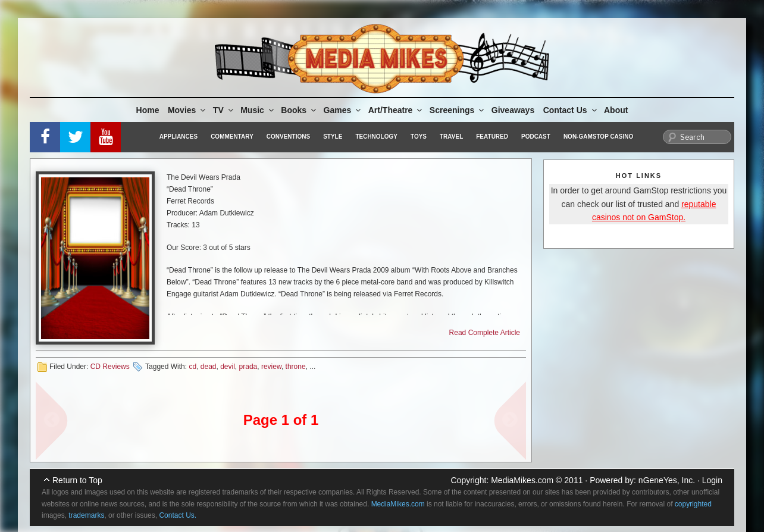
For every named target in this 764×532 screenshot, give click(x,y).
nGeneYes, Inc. (667, 480)
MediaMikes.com (522, 480)
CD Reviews (110, 367)
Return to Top (77, 480)
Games (343, 110)
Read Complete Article (485, 333)
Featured (492, 137)
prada (248, 367)
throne (296, 367)
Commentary (232, 137)
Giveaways (513, 110)
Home (148, 110)
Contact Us (571, 110)
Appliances (179, 137)
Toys (419, 137)
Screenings (458, 110)
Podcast (536, 137)
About (616, 110)
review (271, 367)
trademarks (86, 515)
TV (224, 110)
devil (228, 367)
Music (258, 110)
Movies (187, 110)
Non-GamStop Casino (598, 137)
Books (299, 110)
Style (333, 137)
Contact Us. (178, 515)
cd (192, 367)
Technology (376, 137)
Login (712, 480)
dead (209, 367)
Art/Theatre (396, 110)
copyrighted (693, 504)
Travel (451, 137)
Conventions (288, 137)
